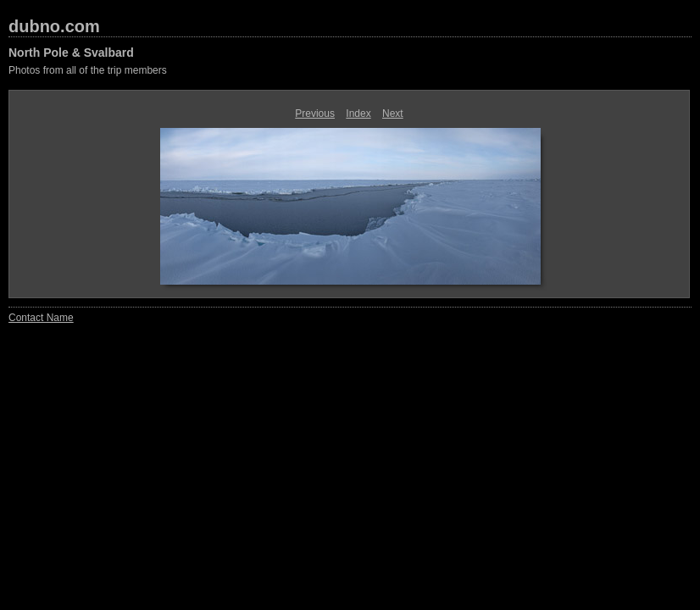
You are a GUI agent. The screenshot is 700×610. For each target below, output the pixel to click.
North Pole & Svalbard (71, 53)
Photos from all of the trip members (88, 70)
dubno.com (54, 26)
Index (358, 114)
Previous (315, 114)
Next (393, 114)
